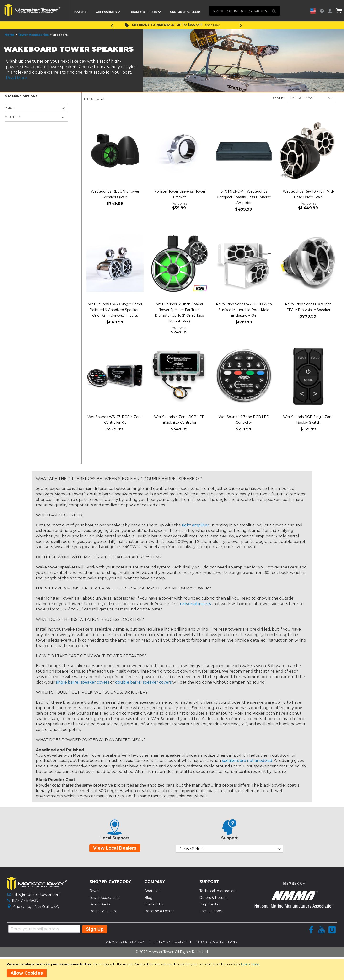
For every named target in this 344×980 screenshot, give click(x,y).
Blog (148, 898)
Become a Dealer (159, 911)
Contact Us (154, 904)
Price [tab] (9, 108)
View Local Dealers (115, 848)
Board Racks (100, 904)
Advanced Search (126, 941)
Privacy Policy (170, 941)
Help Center (210, 904)
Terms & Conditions (216, 941)
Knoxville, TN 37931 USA (36, 907)
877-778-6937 (25, 901)
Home (10, 35)
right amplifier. (196, 525)
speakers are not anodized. (247, 761)
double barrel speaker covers (143, 682)
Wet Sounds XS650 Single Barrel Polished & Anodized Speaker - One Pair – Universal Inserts (115, 310)
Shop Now (212, 25)
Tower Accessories (33, 35)
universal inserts (195, 604)
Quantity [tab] (12, 117)
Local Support (211, 911)
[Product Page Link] (115, 151)
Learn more (250, 964)
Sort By (279, 98)
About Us (152, 891)
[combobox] (245, 11)
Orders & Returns (214, 898)
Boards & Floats (103, 911)
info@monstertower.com (37, 895)
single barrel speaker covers (82, 682)
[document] (173, 969)
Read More (16, 78)
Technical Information (218, 891)
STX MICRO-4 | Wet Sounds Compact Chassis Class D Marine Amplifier (244, 197)
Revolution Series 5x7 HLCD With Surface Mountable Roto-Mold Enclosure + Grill (244, 310)
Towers (95, 891)
